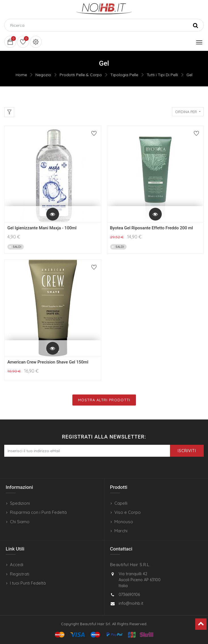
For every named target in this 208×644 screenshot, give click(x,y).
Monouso (124, 522)
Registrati (20, 574)
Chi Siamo (20, 522)
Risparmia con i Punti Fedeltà (38, 512)
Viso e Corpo (128, 512)
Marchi (121, 531)
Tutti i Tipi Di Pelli (162, 75)
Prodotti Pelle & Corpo (81, 75)
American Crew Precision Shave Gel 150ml (48, 362)
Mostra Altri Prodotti (104, 400)
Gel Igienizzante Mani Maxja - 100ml (42, 228)
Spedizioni (20, 503)
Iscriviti (187, 451)
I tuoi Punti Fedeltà (28, 583)
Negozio (43, 75)
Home (21, 75)
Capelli (121, 503)
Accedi (17, 565)
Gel (189, 75)
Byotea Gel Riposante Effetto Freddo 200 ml (152, 228)
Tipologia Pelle (124, 75)
